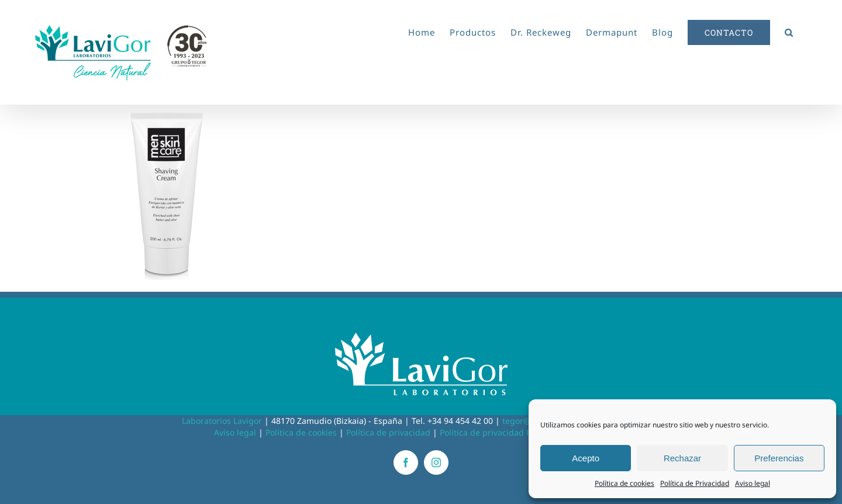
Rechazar (682, 458)
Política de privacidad (388, 432)
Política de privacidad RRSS (493, 432)
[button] (789, 30)
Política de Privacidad (695, 483)
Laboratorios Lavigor (222, 421)
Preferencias (779, 458)
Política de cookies (624, 483)
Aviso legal (753, 483)
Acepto (586, 458)
